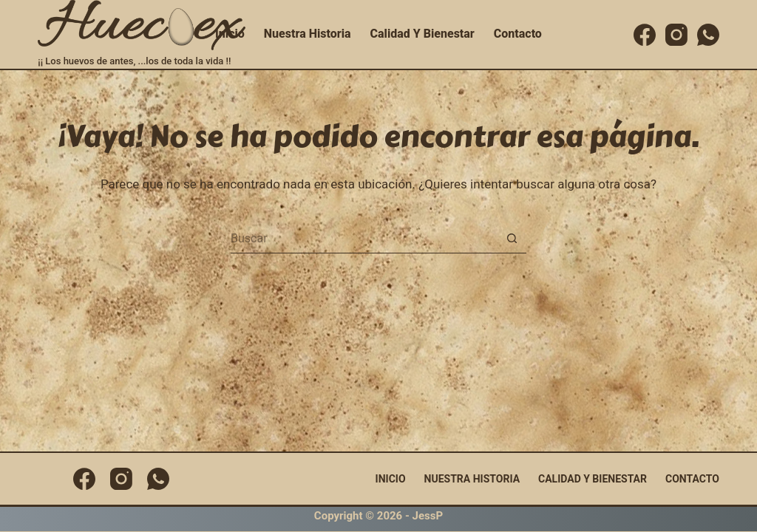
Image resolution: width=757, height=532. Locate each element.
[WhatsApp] (708, 35)
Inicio (230, 34)
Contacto (518, 34)
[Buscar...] (364, 239)
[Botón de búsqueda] (512, 239)
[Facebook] (645, 35)
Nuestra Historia (308, 34)
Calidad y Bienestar (422, 34)
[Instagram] (676, 35)
